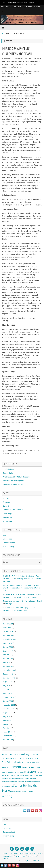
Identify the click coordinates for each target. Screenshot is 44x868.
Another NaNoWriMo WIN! (27, 597)
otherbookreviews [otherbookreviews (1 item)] (14, 779)
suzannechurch (11, 451)
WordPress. (38, 861)
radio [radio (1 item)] (37, 779)
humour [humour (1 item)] (22, 772)
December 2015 (9, 670)
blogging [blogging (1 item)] (21, 755)
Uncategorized (10, 454)
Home (3, 2)
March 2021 (7, 628)
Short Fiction (6, 7)
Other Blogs (7, 514)
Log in (5, 535)
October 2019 (8, 632)
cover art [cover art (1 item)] (29, 762)
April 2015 (7, 690)
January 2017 (8, 659)
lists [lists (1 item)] (18, 776)
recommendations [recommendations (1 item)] (12, 782)
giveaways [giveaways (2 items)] (5, 772)
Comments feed (9, 543)
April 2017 (7, 655)
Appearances (17, 7)
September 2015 (9, 678)
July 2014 (7, 717)
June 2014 (7, 721)
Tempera (30, 861)
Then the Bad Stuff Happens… (14, 481)
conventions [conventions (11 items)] (32, 759)
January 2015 (8, 701)
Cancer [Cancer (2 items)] (9, 759)
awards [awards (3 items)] (15, 755)
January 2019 (8, 636)
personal (23, 454)
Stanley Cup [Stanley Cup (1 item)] (9, 786)
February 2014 (8, 736)
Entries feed (7, 539)
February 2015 (8, 697)
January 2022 (8, 624)
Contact (37, 7)
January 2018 (8, 647)
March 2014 (7, 732)
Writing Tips (28, 7)
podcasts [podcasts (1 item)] (32, 779)
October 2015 (8, 674)
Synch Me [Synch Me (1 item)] (14, 791)
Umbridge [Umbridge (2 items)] (23, 791)
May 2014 (7, 724)
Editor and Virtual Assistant (17, 2)
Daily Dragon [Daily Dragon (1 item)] (36, 762)
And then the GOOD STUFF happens (16, 477)
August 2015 (8, 682)
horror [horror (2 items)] (17, 772)
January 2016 (8, 666)
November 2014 (9, 705)
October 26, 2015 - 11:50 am (30, 451)
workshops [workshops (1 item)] (30, 791)
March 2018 (7, 643)
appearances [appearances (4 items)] (7, 755)
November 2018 (9, 639)
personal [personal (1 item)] (22, 779)
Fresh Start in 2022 (10, 469)
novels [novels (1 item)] (32, 776)
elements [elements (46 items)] (16, 767)
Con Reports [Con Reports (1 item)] (21, 759)
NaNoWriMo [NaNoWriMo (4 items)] (25, 776)
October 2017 (8, 651)
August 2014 (8, 713)
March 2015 (7, 693)
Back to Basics (8, 473)
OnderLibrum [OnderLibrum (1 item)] (38, 776)
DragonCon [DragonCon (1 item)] (5, 767)
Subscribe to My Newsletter (13, 485)
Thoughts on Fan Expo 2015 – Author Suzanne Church (23, 601)
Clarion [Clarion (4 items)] (14, 759)
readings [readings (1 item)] (4, 782)
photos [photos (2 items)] (27, 779)
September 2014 (9, 709)
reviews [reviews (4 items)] (28, 782)
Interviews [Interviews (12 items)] (30, 772)
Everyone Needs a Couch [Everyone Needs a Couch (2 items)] (32, 767)
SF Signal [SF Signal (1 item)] (34, 782)
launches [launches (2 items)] (14, 776)
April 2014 (7, 728)
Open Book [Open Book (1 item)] (5, 779)
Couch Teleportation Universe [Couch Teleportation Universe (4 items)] (14, 762)
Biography (33, 2)
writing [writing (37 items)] (7, 796)
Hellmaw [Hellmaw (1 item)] (12, 772)
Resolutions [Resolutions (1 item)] (21, 782)
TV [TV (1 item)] (18, 791)
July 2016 (7, 662)
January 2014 (8, 740)
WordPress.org (8, 547)
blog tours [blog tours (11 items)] (30, 754)
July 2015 (7, 686)
